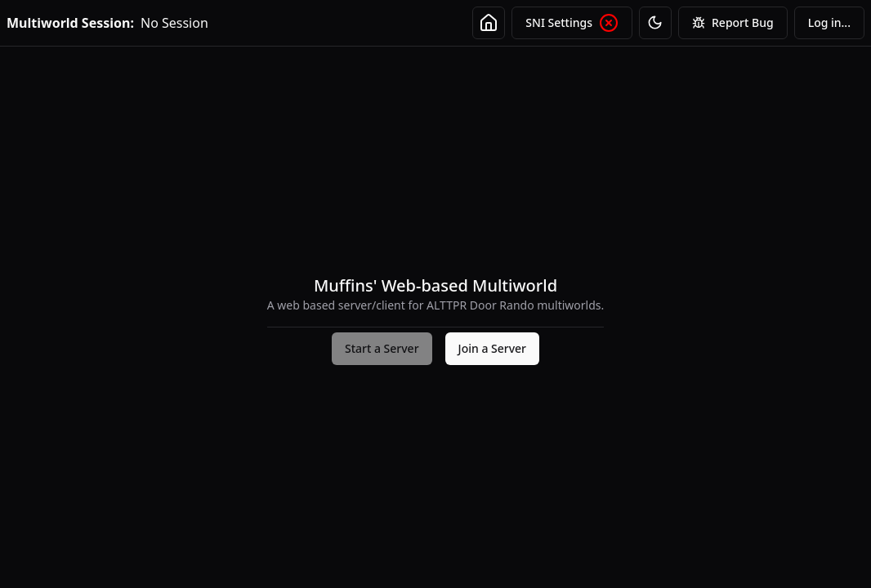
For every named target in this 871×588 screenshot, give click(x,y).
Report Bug (733, 23)
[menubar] (829, 23)
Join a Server (492, 348)
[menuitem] (829, 23)
